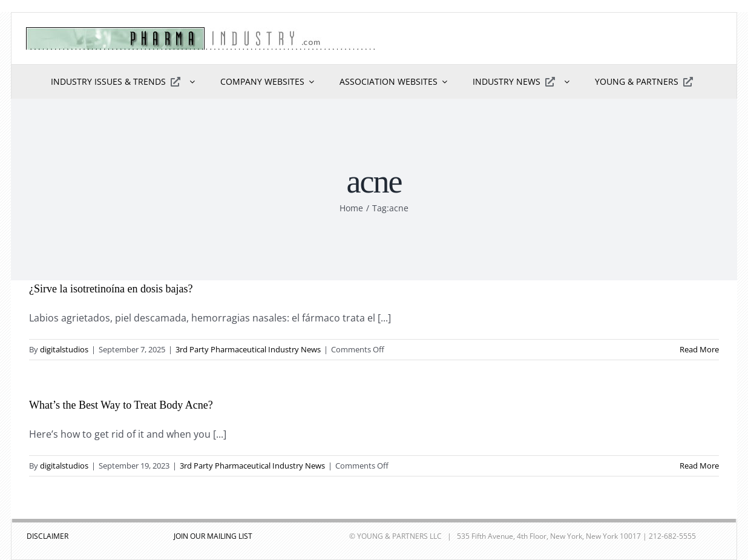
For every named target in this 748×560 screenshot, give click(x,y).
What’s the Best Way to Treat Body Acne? (121, 405)
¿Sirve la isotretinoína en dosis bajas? (111, 289)
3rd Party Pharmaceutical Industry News (248, 349)
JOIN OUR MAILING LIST (213, 536)
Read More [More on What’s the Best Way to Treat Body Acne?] (699, 466)
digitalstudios (64, 349)
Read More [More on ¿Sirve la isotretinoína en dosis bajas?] (699, 349)
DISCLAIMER (48, 536)
